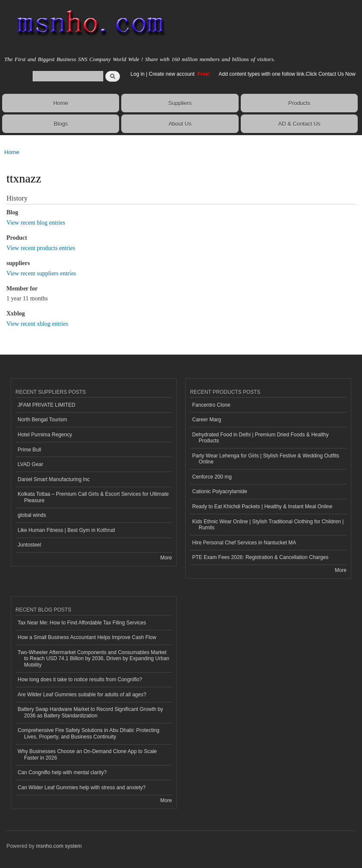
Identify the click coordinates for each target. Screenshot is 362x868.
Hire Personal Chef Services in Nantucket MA (244, 543)
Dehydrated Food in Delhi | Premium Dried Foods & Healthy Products (261, 438)
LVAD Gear (31, 464)
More (166, 558)
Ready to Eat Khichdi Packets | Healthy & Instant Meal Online (262, 507)
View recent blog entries (36, 223)
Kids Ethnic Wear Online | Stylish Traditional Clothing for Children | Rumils (268, 525)
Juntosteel (29, 545)
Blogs (61, 124)
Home (61, 103)
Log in (138, 74)
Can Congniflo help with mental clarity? (62, 772)
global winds (32, 515)
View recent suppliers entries (41, 273)
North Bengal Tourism (42, 420)
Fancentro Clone (211, 405)
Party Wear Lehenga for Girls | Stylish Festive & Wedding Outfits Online (266, 459)
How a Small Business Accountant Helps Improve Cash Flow (87, 637)
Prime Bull (29, 450)
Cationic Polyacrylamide (220, 491)
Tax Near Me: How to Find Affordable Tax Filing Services (82, 623)
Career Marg (207, 420)
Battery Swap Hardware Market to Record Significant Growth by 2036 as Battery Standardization (90, 712)
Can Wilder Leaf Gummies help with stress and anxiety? (82, 788)
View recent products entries (41, 248)
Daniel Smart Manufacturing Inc (54, 479)
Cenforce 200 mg (212, 477)
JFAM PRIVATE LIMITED (46, 405)
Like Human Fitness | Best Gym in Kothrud (66, 530)
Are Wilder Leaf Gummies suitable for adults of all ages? (82, 695)
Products (299, 103)
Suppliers (180, 103)
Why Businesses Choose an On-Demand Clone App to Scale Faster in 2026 (87, 754)
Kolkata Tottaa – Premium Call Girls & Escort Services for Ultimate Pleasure (93, 497)
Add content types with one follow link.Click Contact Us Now (287, 74)
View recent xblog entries (37, 324)
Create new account (172, 74)
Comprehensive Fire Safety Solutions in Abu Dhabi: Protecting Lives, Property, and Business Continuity (89, 733)
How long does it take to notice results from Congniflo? (80, 680)
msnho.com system (59, 846)
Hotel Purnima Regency (45, 435)
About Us (180, 124)
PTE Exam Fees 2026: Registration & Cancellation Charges (260, 557)
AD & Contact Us (299, 124)
